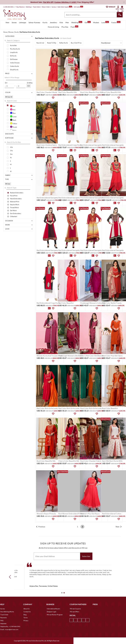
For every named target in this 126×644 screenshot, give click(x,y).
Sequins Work (15, 204)
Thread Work (14, 207)
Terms (26, 618)
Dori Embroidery (16, 213)
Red (13, 106)
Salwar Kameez (34, 22)
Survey (54, 7)
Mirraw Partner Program (55, 615)
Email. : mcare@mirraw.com (9, 629)
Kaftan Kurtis (64, 43)
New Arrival (40, 43)
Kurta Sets (13, 45)
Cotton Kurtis (14, 66)
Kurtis (45, 22)
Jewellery (53, 22)
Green (13, 116)
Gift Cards (78, 7)
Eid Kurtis (13, 56)
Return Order (46, 7)
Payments (4, 618)
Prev (11, 577)
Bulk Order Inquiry (63, 7)
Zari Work (13, 210)
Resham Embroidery (17, 193)
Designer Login (52, 612)
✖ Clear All (9, 97)
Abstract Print (15, 202)
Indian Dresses (15, 63)
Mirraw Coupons (75, 609)
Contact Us (27, 612)
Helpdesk (3, 624)
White (13, 130)
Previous (42, 527)
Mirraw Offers (75, 612)
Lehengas (23, 22)
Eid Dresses (14, 59)
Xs (11, 158)
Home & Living (53, 27)
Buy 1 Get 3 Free (76, 43)
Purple (13, 127)
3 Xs (11, 151)
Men (67, 22)
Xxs (11, 154)
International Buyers (53, 609)
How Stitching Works (7, 612)
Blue (13, 113)
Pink (13, 109)
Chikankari (14, 216)
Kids (61, 22)
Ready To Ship (52, 43)
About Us (27, 609)
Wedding (77, 22)
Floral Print (14, 196)
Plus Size (65, 27)
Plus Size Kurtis (15, 49)
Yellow (14, 123)
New (7, 22)
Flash (74, 27)
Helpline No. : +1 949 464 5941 (10, 627)
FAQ (2, 621)
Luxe (105, 22)
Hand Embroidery (16, 199)
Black (13, 120)
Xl (11, 171)
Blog (25, 615)
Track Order (36, 7)
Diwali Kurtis (14, 70)
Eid (88, 22)
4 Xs (11, 147)
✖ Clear (8, 184)
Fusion (116, 22)
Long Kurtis (14, 52)
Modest (96, 22)
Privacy (26, 621)
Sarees (14, 22)
